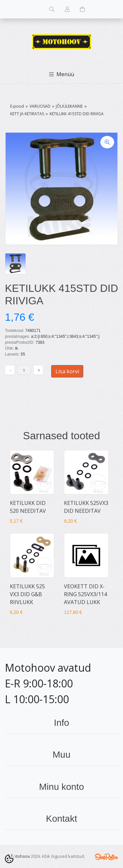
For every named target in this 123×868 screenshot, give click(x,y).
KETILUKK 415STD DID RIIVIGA (77, 114)
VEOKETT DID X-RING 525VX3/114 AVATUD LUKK (85, 594)
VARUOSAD (40, 106)
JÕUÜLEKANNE (69, 106)
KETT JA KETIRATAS (27, 114)
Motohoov (20, 856)
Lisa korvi (67, 371)
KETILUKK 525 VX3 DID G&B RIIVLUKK (27, 594)
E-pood (17, 106)
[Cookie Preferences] (9, 859)
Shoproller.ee (107, 857)
